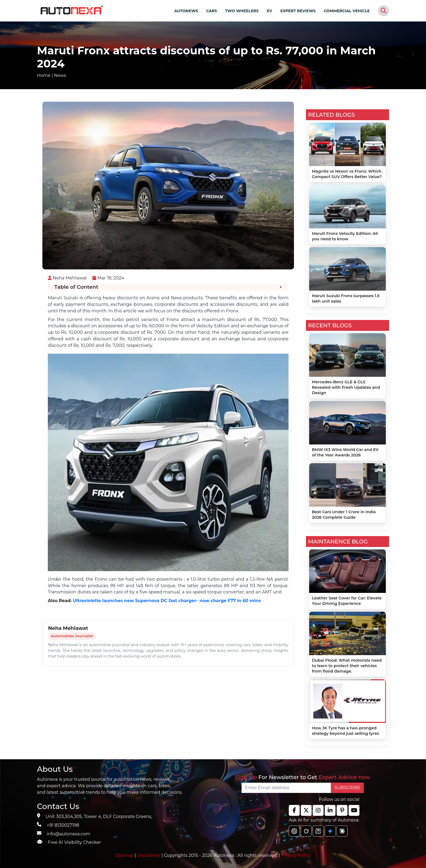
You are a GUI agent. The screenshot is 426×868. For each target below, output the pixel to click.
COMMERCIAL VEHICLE (347, 11)
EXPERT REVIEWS (298, 11)
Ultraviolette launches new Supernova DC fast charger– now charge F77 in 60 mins (167, 601)
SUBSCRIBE (347, 788)
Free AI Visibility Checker (74, 842)
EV (270, 11)
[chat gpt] (294, 831)
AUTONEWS (186, 11)
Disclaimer (149, 855)
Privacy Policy (296, 855)
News (60, 75)
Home (44, 75)
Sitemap (125, 855)
